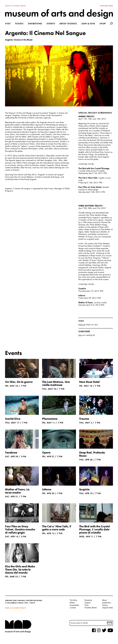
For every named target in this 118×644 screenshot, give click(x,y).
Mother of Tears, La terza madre (17, 491)
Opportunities (108, 608)
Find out (82, 325)
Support (88, 603)
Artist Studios (68, 24)
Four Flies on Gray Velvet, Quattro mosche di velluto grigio (20, 530)
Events (51, 24)
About (104, 600)
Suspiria (84, 490)
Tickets (19, 24)
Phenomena (50, 419)
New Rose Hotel (89, 382)
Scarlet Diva (13, 419)
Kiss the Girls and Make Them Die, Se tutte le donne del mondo (20, 570)
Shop (103, 24)
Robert (72, 603)
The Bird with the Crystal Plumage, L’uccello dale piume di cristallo (95, 530)
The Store (73, 600)
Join (80, 335)
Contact (73, 608)
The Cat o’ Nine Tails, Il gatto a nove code (57, 528)
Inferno (47, 490)
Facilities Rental (91, 608)
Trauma (84, 419)
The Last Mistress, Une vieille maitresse (56, 384)
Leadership (106, 603)
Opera (46, 453)
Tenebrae (11, 453)
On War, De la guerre (19, 382)
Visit (8, 24)
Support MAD (106, 6)
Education (88, 600)
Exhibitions (35, 24)
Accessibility (74, 605)
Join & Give (88, 24)
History (105, 605)
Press (87, 605)
